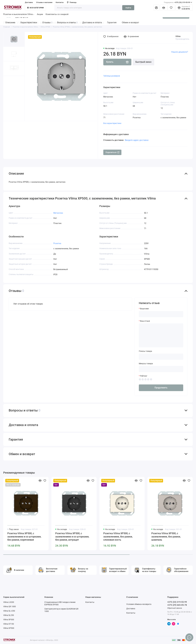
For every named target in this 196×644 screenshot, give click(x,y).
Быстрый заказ (143, 62)
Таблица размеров (112, 76)
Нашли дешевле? (180, 52)
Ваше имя (144, 309)
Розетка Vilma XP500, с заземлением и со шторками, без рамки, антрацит (72, 537)
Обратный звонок (175, 608)
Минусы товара (146, 364)
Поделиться (112, 152)
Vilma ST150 (9, 624)
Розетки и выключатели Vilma (19, 14)
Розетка (57, 243)
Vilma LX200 (9, 602)
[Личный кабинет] (156, 8)
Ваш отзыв (145, 321)
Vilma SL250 (9, 615)
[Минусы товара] (161, 369)
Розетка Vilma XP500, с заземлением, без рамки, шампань (166, 537)
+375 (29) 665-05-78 (177, 605)
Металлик (58, 213)
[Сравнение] (164, 8)
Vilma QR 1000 (10, 606)
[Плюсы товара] (161, 357)
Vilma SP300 (9, 620)
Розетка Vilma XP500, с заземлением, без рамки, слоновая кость (118, 537)
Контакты (60, 2)
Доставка (29, 2)
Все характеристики (112, 123)
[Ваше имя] (161, 314)
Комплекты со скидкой (57, 14)
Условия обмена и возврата (139, 604)
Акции (40, 14)
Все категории (36, 8)
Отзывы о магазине (44, 2)
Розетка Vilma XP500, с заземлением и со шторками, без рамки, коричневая (24, 537)
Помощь (72, 2)
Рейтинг (144, 376)
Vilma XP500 (9, 628)
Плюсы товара (145, 351)
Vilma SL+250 (9, 611)
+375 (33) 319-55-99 (178, 2)
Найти (128, 8)
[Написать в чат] (189, 637)
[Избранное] (171, 8)
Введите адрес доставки (137, 140)
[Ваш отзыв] (161, 335)
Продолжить (161, 388)
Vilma (178, 36)
